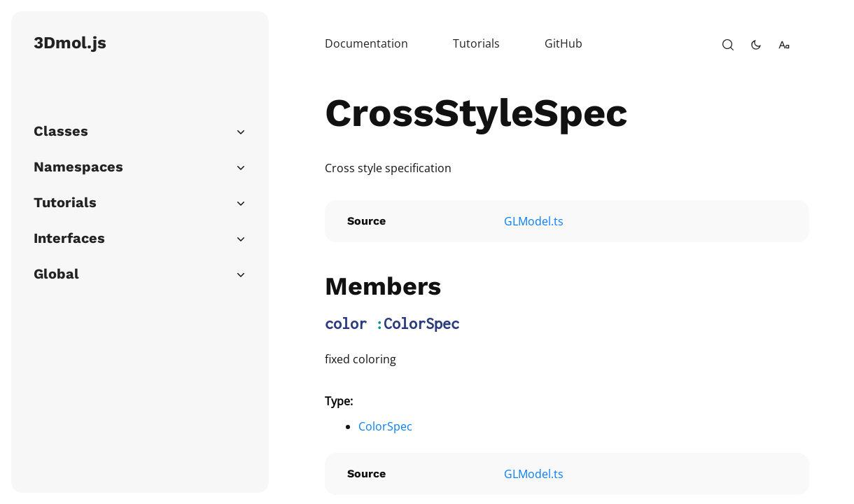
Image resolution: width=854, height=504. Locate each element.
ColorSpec (421, 323)
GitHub (563, 43)
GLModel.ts (534, 221)
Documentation (366, 43)
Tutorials (476, 43)
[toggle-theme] (756, 45)
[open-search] (728, 45)
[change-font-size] (784, 45)
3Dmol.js (70, 43)
